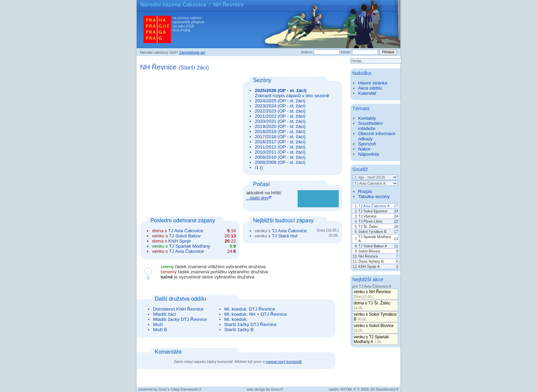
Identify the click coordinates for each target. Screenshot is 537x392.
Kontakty (367, 118)
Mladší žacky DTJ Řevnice (180, 319)
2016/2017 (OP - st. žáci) (280, 142)
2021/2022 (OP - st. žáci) (280, 116)
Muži (158, 324)
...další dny (257, 198)
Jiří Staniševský (383, 389)
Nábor (364, 149)
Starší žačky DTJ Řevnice (251, 324)
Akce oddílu (370, 88)
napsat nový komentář (284, 362)
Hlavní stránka (373, 83)
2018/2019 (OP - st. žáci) (280, 132)
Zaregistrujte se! (192, 52)
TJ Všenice (368, 216)
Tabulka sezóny (374, 197)
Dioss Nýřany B (371, 261)
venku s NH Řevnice (372, 294)
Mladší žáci (165, 314)
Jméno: (307, 52)
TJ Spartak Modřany (189, 246)
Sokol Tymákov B (373, 232)
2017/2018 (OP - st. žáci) (280, 137)
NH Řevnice (368, 256)
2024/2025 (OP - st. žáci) (280, 101)
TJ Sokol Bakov (185, 236)
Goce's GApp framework (178, 389)
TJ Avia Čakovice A (374, 206)
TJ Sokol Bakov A (373, 246)
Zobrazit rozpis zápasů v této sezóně (292, 96)
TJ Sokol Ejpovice (373, 211)
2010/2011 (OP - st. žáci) (280, 152)
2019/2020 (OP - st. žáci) (280, 126)
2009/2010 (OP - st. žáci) (280, 157)
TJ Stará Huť (285, 236)
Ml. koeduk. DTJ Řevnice (250, 309)
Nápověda (369, 154)
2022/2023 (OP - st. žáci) (280, 111)
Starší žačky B (239, 330)
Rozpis (365, 191)
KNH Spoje (179, 241)
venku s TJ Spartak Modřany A (371, 339)
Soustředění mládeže (371, 126)
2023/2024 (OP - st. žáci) (280, 106)
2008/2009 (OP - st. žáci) (280, 162)
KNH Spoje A (369, 266)
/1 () (259, 167)
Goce (276, 389)
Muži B (160, 330)
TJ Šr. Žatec (368, 226)
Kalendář (367, 93)
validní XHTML (341, 389)
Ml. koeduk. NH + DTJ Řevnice (256, 314)
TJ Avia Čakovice (186, 231)
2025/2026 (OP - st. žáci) (281, 90)
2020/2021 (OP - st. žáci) (280, 121)
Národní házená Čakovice (173, 5)
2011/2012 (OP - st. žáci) (280, 147)
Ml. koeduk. (236, 319)
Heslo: (346, 52)
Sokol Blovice (370, 251)
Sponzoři (367, 144)
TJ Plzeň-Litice (371, 221)
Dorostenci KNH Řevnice (178, 309)
